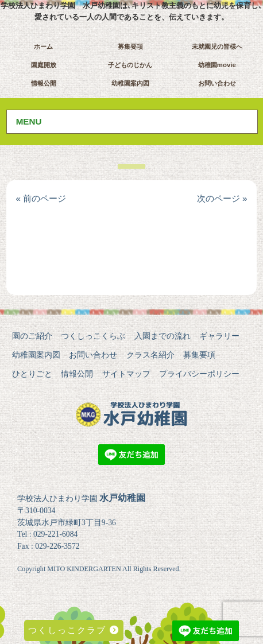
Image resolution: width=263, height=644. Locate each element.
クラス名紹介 (150, 355)
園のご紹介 (32, 336)
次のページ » (222, 198)
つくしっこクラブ (74, 630)
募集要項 (130, 46)
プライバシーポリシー (199, 374)
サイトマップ (126, 374)
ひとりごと (32, 374)
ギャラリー (219, 336)
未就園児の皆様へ (217, 46)
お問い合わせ (217, 83)
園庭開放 (44, 65)
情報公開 (44, 83)
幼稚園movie (217, 65)
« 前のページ (41, 198)
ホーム (43, 46)
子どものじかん (130, 65)
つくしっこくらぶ (93, 336)
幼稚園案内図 (130, 83)
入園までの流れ (163, 336)
